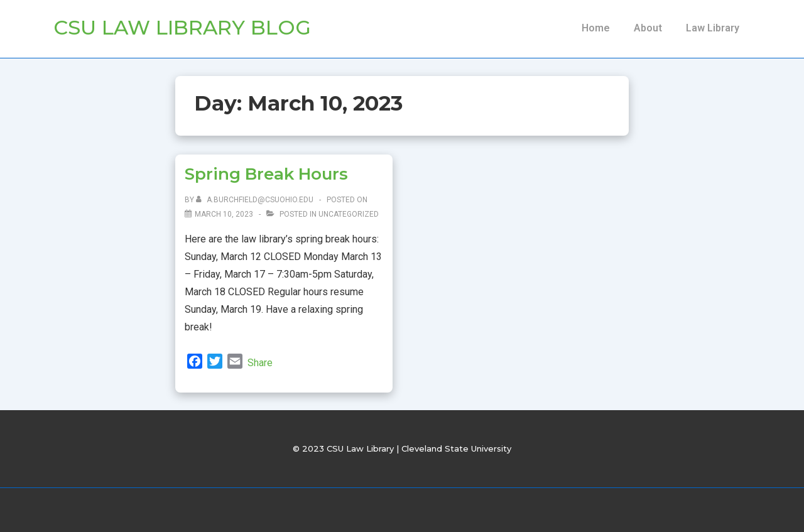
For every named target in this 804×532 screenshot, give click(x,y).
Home (596, 28)
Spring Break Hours (266, 174)
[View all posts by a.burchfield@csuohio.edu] (256, 200)
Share (260, 363)
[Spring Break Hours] (224, 214)
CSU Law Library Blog (182, 27)
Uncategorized (349, 214)
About (648, 28)
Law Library (713, 28)
